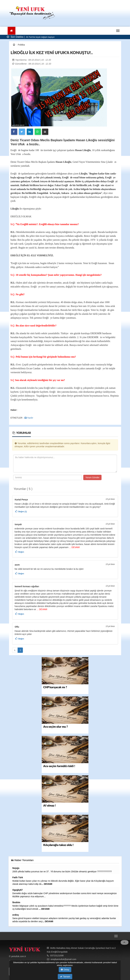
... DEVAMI (74, 547)
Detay (65, 970)
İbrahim (16, 902)
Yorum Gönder (92, 477)
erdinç (16, 915)
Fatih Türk (18, 877)
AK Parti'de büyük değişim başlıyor (40, 37)
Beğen (21, 552)
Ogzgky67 (18, 890)
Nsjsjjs (16, 868)
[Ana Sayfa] (12, 31)
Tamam (65, 977)
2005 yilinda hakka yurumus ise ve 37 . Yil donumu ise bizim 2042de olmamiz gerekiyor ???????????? (62, 872)
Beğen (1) (23, 512)
